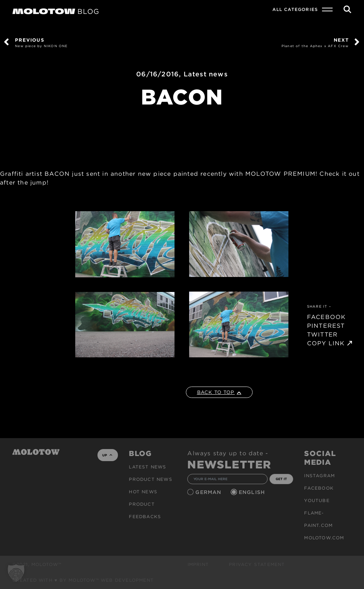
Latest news (206, 74)
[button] (16, 573)
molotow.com (324, 538)
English (253, 492)
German (209, 492)
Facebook (319, 488)
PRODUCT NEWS (150, 479)
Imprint (198, 564)
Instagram (319, 476)
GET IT (281, 479)
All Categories (295, 9)
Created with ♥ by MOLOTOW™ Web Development (83, 580)
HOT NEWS (143, 492)
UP (107, 455)
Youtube (317, 500)
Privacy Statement (257, 564)
